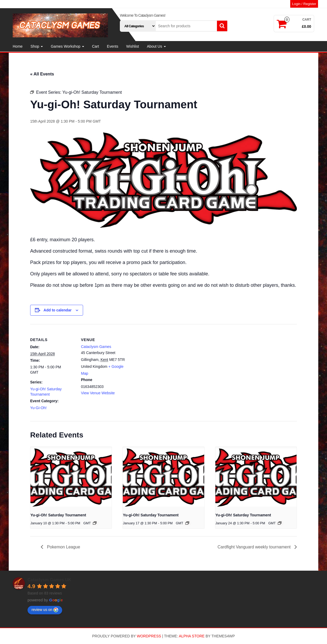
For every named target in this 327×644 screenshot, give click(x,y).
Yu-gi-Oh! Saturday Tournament (58, 515)
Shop (37, 46)
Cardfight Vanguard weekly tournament (255, 547)
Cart (96, 46)
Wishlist (133, 46)
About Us (156, 46)
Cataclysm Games (96, 347)
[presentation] (71, 477)
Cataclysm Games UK (49, 580)
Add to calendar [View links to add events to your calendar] (58, 310)
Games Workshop (67, 46)
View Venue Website (98, 393)
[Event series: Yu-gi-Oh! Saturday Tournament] (95, 523)
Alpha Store (192, 636)
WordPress (149, 636)
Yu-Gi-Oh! (38, 408)
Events (113, 46)
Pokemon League (63, 547)
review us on (45, 610)
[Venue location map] (160, 361)
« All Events (42, 74)
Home (18, 46)
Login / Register (304, 4)
